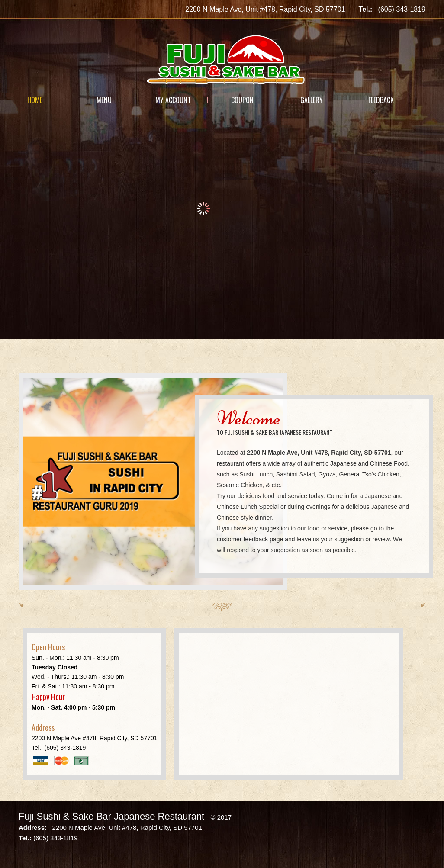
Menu (104, 100)
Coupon (242, 100)
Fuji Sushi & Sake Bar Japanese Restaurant (111, 816)
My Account (173, 100)
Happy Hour (48, 697)
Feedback (381, 100)
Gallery (312, 100)
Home (35, 100)
